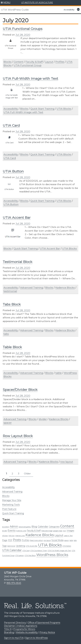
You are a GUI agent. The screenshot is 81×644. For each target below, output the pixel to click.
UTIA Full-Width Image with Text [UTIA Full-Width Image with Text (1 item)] (59, 551)
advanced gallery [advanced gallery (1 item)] (25, 527)
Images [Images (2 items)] (70, 531)
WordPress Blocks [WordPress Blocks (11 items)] (52, 555)
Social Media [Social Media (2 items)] (57, 540)
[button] (6, 3)
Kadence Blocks (65, 288)
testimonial (10, 291)
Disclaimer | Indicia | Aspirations (21, 626)
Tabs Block (12, 304)
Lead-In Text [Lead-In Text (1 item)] (68, 536)
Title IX (8, 629)
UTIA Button (13, 171)
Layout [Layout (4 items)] (59, 535)
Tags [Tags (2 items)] (4, 546)
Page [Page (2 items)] (5, 540)
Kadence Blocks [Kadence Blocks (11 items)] (40, 535)
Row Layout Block (18, 436)
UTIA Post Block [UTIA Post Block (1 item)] (30, 556)
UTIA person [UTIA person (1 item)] (20, 556)
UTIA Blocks (64, 109)
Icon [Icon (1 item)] (64, 531)
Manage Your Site (12, 500)
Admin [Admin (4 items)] (14, 526)
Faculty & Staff (34, 62)
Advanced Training (12, 492)
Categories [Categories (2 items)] (54, 527)
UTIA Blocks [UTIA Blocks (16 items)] (50, 545)
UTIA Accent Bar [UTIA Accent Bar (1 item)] (32, 546)
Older (27, 473)
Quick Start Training (13, 513)
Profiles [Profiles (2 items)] (25, 540)
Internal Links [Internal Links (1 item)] (20, 536)
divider (43, 419)
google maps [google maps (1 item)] (58, 531)
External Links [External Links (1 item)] (21, 531)
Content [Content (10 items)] (67, 526)
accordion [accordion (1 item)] (6, 527)
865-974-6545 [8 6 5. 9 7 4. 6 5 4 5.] (14, 583)
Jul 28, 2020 (23, 35)
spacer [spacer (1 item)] (67, 540)
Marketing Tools (11, 505)
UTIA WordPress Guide (15, 10)
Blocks (6, 496)
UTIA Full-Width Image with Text (30, 78)
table (59, 373)
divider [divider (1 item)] (5, 531)
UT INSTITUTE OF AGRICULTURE (37, 3)
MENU (7, 3)
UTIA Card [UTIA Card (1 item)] (26, 551)
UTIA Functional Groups (23, 29)
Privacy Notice (47, 632)
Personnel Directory (15, 623)
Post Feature (9, 509)
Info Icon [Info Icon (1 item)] (12, 536)
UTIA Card (11, 125)
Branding (9, 632)
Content (19, 62)
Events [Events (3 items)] (12, 530)
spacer (8, 423)
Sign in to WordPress (36, 638)
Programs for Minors (24, 629)
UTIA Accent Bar (17, 218)
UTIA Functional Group (28, 65)
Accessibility (69, 10)
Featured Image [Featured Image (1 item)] (47, 531)
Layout (49, 62)
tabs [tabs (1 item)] (75, 540)
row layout (67, 462)
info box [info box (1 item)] (5, 536)
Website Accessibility (27, 632)
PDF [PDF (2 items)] (10, 540)
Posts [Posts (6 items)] (17, 540)
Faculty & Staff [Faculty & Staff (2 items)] (34, 531)
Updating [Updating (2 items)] (20, 546)
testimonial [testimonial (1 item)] (11, 546)
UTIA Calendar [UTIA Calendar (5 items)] (12, 550)
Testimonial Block (18, 262)
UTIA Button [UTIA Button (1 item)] (67, 546)
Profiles (60, 62)
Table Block (12, 347)
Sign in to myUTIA (14, 638)
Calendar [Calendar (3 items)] (43, 526)
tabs (6, 334)
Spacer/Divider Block (20, 390)
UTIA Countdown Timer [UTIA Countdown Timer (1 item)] (39, 551)
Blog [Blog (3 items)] (34, 526)
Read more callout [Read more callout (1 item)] (36, 540)
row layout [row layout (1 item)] (47, 540)
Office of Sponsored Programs (44, 623)
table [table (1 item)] (71, 540)
